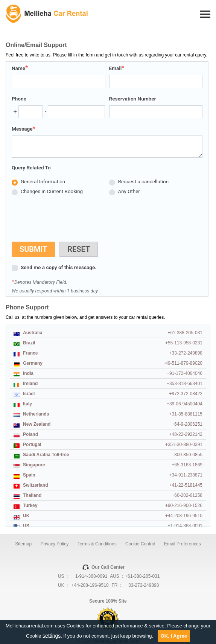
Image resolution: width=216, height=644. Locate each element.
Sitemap (23, 544)
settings (52, 635)
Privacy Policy (55, 544)
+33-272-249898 (142, 585)
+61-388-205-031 (142, 576)
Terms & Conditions (97, 544)
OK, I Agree (174, 636)
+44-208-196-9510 (90, 585)
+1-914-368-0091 (90, 576)
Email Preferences (183, 544)
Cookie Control (140, 544)
